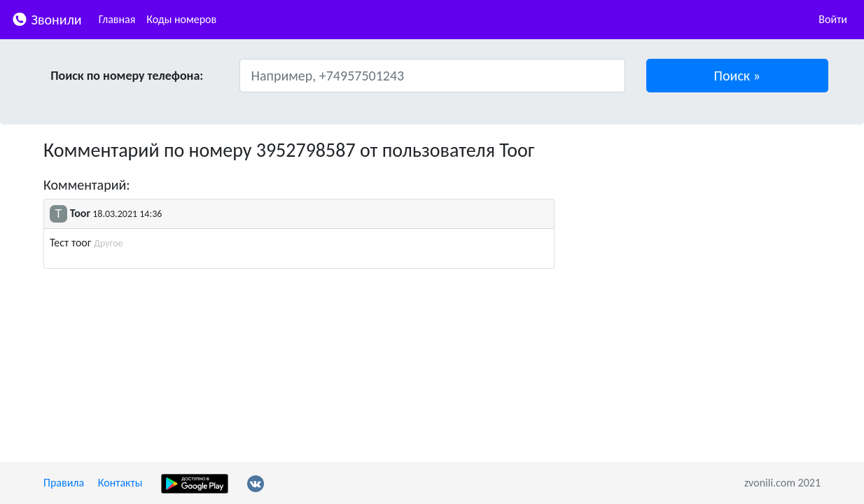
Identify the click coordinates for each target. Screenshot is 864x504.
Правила (64, 483)
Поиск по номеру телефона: (127, 76)
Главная (117, 19)
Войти (833, 19)
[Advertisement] (698, 237)
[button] (738, 76)
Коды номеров (181, 19)
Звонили (47, 19)
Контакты (120, 483)
